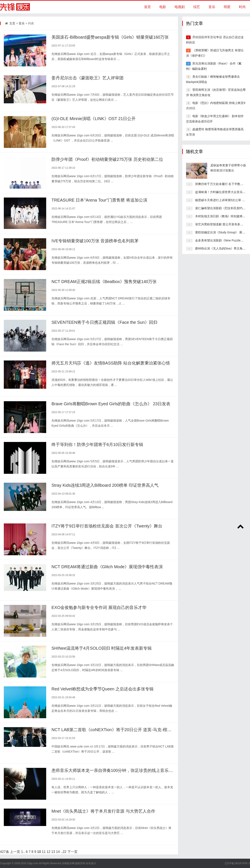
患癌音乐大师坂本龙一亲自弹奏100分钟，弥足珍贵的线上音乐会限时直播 (121, 770)
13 (53, 852)
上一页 (15, 852)
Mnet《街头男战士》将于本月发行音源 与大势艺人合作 (103, 811)
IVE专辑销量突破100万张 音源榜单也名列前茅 (95, 241)
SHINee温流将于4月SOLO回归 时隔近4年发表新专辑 (102, 648)
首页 (147, 7)
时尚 (242, 7)
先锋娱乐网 (68, 863)
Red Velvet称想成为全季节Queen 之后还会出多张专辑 (103, 689)
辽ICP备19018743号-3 (237, 863)
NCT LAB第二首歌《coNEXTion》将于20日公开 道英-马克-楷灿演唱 (116, 730)
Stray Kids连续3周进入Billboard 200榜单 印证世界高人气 (105, 485)
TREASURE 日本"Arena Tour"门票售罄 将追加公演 (99, 200)
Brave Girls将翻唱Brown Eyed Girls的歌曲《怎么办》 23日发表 (111, 404)
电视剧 (180, 7)
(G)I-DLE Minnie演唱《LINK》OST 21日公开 (94, 119)
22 (64, 852)
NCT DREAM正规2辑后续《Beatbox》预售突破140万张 (104, 282)
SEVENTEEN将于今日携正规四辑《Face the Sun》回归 (104, 322)
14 (58, 852)
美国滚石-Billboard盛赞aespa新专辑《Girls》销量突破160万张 (110, 37)
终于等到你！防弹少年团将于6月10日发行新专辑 (97, 445)
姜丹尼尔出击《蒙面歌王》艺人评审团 (87, 78)
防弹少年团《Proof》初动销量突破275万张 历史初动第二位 (107, 159)
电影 (163, 7)
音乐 (212, 7)
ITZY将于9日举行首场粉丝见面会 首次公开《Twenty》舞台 (107, 526)
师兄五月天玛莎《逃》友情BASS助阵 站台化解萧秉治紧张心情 (111, 363)
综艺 (197, 7)
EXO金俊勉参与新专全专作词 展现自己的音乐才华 (99, 607)
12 (49, 852)
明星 (227, 7)
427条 (5, 852)
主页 (12, 23)
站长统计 (91, 863)
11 (44, 852)
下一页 (72, 852)
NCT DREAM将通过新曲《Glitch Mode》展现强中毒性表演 (107, 567)
